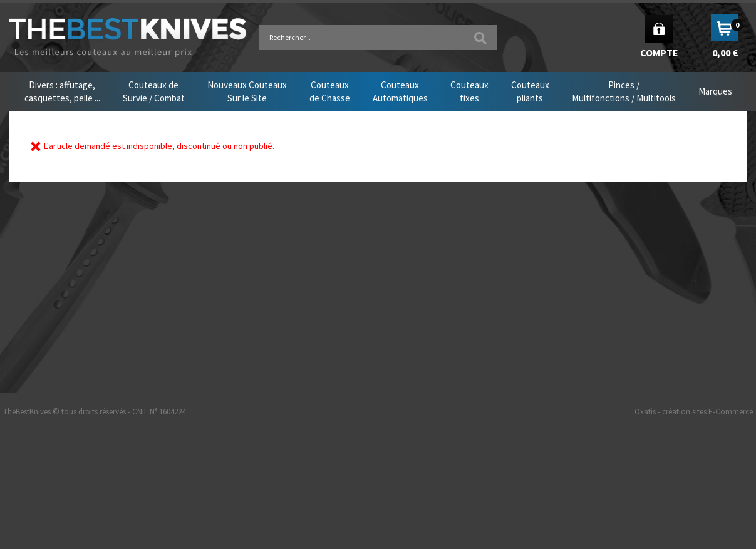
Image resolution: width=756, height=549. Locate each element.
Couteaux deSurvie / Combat (154, 91)
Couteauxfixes (469, 91)
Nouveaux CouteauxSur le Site (247, 91)
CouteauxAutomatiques (400, 91)
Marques (715, 91)
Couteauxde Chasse (330, 91)
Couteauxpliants (530, 91)
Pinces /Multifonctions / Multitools (624, 91)
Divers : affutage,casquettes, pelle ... (62, 91)
